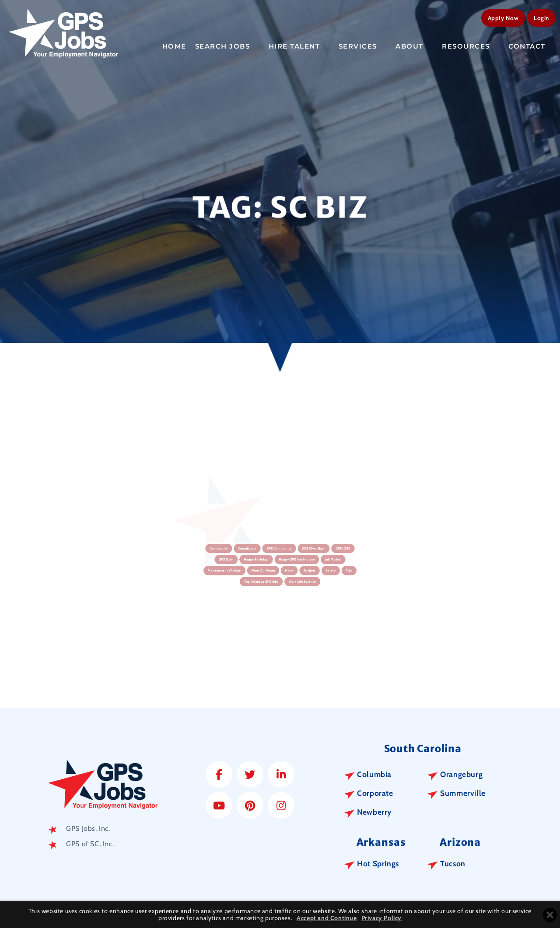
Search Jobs (227, 45)
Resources (471, 45)
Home (174, 45)
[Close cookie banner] (550, 915)
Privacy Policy (381, 918)
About (414, 45)
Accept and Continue (327, 918)
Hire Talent (299, 45)
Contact (532, 45)
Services (363, 45)
